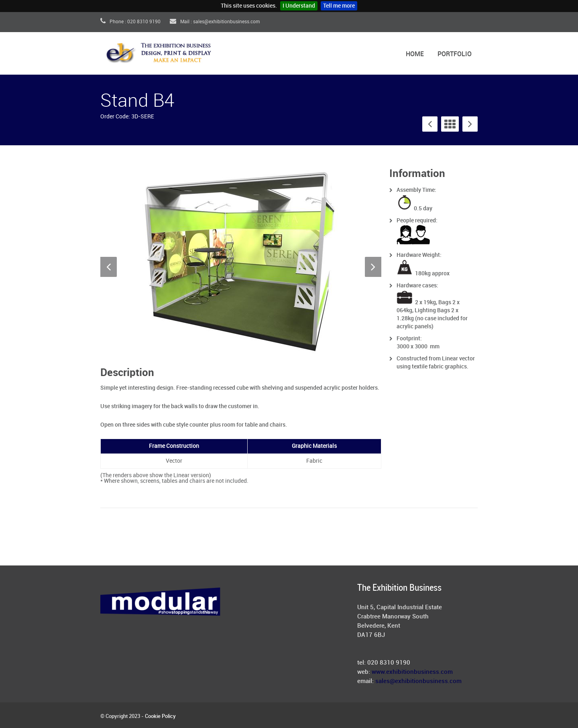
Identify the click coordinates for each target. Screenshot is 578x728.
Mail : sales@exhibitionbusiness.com (215, 22)
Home (415, 54)
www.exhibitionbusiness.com (412, 672)
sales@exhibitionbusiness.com (418, 681)
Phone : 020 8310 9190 (130, 22)
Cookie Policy (160, 716)
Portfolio (455, 54)
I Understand (299, 6)
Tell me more (339, 6)
